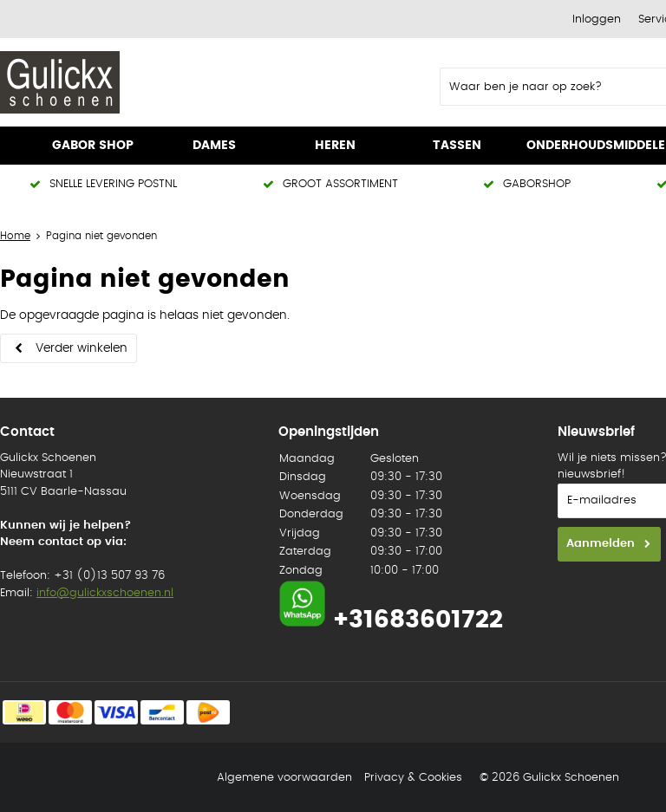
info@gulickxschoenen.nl (105, 593)
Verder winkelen (82, 348)
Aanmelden (601, 544)
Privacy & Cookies (413, 778)
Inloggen (597, 19)
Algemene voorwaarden (284, 778)
